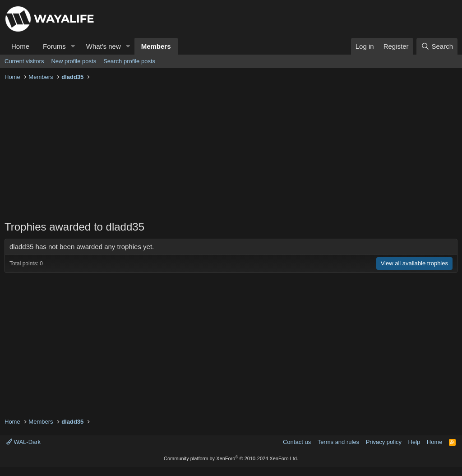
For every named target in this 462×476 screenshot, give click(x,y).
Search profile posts (129, 61)
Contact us (297, 442)
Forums (54, 46)
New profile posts (74, 61)
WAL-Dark (23, 442)
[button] (73, 46)
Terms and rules (338, 442)
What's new (104, 46)
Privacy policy (384, 442)
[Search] (437, 46)
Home (20, 46)
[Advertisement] (231, 152)
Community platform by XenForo (231, 458)
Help (414, 442)
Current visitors (24, 61)
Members (156, 46)
